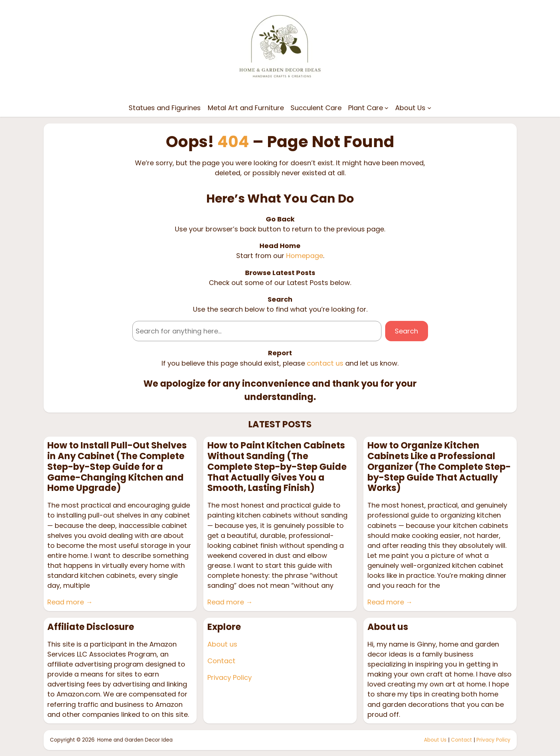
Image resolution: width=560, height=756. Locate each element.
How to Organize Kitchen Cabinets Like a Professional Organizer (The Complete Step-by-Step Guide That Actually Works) (439, 467)
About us (222, 644)
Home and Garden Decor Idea (135, 740)
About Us (435, 740)
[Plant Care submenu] (386, 108)
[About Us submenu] (429, 108)
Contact (221, 661)
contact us (325, 363)
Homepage (305, 256)
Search (406, 331)
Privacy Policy (230, 677)
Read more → (70, 602)
